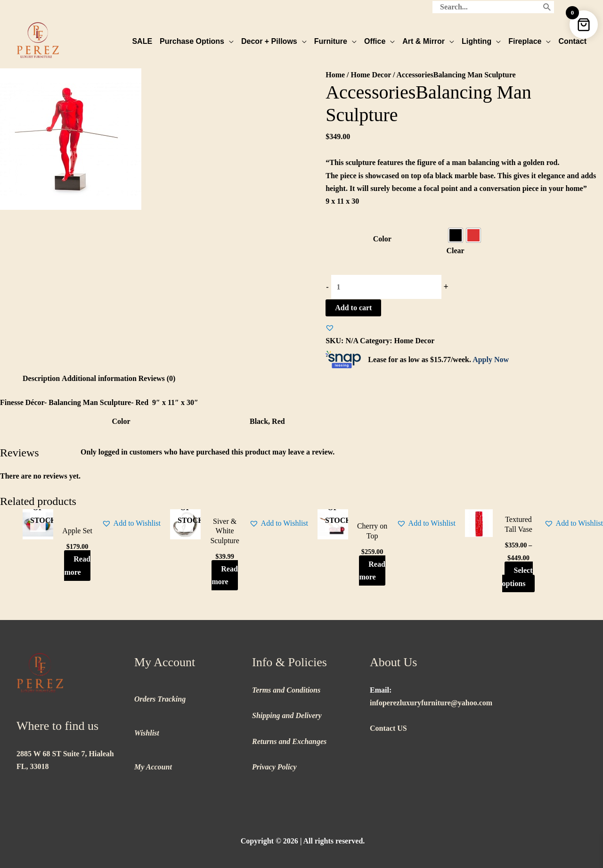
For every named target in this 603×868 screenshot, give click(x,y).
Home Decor (371, 75)
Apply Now (491, 360)
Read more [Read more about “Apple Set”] (77, 565)
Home (335, 75)
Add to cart (353, 308)
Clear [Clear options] (456, 251)
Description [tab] (41, 378)
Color (382, 239)
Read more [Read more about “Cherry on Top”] (372, 570)
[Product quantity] (386, 287)
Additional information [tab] (99, 378)
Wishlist (147, 733)
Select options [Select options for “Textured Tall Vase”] (517, 577)
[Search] (547, 7)
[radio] (456, 235)
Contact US (388, 728)
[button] (330, 328)
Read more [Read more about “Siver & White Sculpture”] (224, 575)
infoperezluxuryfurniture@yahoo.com (431, 703)
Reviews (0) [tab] (157, 378)
